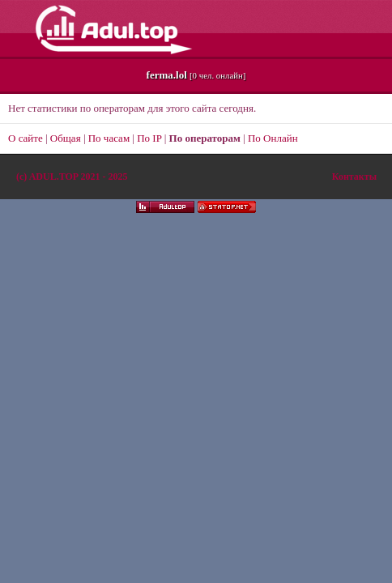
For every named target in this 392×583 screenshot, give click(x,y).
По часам (109, 138)
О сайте (26, 138)
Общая (66, 138)
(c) (72, 177)
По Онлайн (273, 138)
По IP (149, 138)
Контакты (354, 177)
